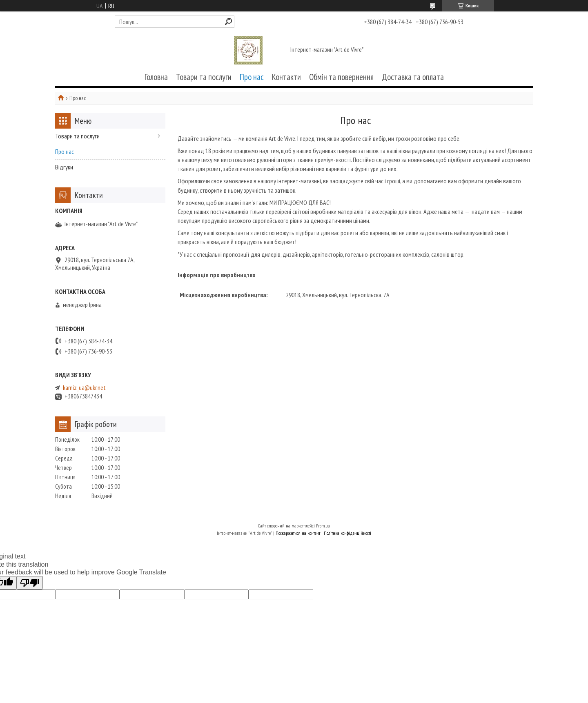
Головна (156, 77)
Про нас (252, 77)
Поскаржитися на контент (298, 533)
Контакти (286, 77)
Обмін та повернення (341, 77)
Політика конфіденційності (347, 533)
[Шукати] (228, 21)
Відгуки (64, 167)
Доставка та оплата (413, 77)
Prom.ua (323, 526)
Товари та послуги (204, 77)
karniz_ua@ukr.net (84, 388)
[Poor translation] (30, 583)
